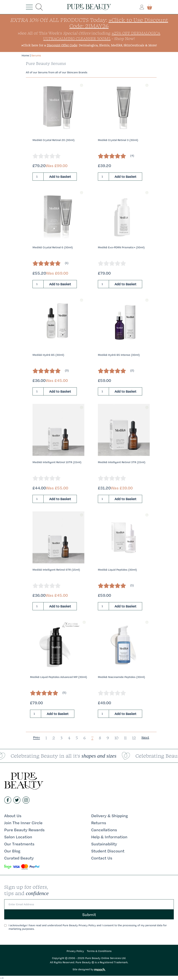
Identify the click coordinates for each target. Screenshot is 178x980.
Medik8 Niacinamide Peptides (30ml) (121, 677)
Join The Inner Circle (23, 823)
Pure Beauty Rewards (24, 830)
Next (145, 737)
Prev (36, 737)
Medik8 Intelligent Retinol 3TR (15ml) (122, 462)
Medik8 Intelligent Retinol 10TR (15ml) (57, 462)
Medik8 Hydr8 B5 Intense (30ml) (119, 355)
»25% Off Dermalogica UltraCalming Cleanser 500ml (102, 36)
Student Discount (108, 851)
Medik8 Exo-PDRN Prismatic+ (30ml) (121, 247)
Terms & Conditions (99, 951)
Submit (89, 914)
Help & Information (109, 837)
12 (134, 738)
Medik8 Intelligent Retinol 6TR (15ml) (56, 570)
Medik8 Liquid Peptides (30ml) (117, 570)
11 (125, 738)
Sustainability (104, 844)
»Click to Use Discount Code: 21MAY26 (119, 23)
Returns (99, 823)
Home (25, 55)
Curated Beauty (19, 858)
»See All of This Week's (54, 33)
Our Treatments (19, 844)
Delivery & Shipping (110, 816)
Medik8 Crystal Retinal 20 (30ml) (54, 140)
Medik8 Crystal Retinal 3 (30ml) (118, 140)
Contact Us (102, 858)
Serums (36, 55)
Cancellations (104, 830)
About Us (13, 816)
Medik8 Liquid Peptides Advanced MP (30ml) (59, 677)
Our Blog (12, 851)
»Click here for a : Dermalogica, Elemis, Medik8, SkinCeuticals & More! (89, 45)
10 (116, 738)
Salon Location (18, 837)
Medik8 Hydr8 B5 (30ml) (48, 355)
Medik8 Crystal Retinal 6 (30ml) (53, 247)
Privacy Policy (75, 951)
